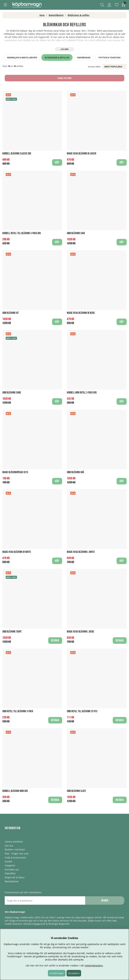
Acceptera (74, 973)
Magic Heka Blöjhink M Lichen (82, 154)
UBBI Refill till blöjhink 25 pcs (82, 711)
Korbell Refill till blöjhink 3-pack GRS (22, 233)
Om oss (9, 846)
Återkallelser (12, 881)
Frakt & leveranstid (15, 858)
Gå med (105, 901)
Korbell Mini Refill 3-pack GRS (82, 393)
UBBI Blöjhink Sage (76, 233)
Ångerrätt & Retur (15, 877)
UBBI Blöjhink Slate (76, 791)
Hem (42, 15)
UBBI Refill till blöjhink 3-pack (18, 711)
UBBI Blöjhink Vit (11, 313)
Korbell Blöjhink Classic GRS (17, 154)
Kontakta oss (12, 869)
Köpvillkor (10, 873)
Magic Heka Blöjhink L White (81, 552)
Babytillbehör (56, 15)
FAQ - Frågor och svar (17, 854)
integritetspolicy (94, 965)
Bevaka (55, 641)
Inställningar (57, 973)
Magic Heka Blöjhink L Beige (81, 632)
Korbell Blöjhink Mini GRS (15, 791)
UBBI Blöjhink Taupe (12, 632)
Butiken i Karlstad (15, 849)
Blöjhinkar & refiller (79, 15)
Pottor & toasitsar (110, 58)
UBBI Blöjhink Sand (12, 393)
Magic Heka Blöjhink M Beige (81, 313)
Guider (9, 861)
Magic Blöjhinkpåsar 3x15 (15, 472)
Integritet (10, 865)
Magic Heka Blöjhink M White (17, 552)
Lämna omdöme (14, 842)
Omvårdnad (84, 58)
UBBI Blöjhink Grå (75, 472)
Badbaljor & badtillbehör (22, 58)
